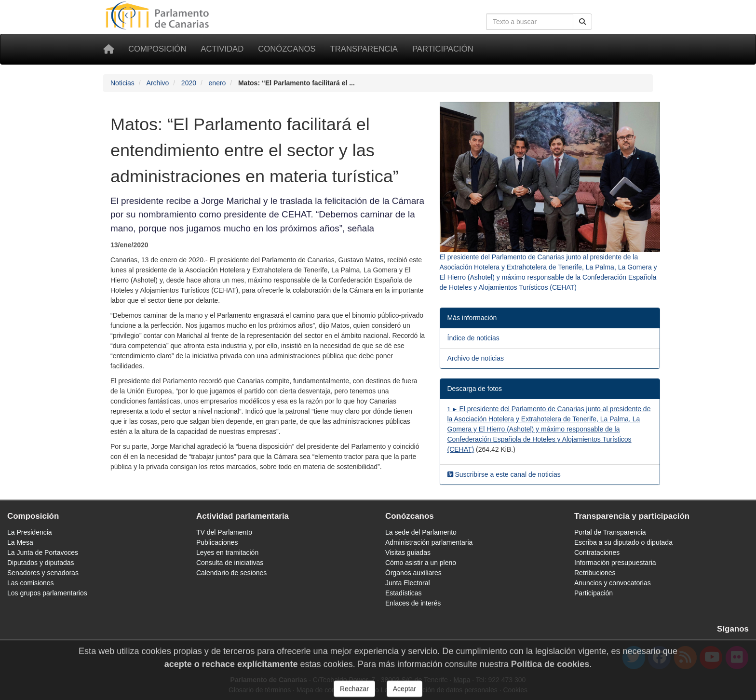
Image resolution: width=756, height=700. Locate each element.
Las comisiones (31, 583)
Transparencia (364, 49)
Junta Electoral (408, 583)
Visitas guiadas (408, 552)
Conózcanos (287, 49)
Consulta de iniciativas (230, 563)
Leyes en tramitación (227, 552)
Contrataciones (597, 552)
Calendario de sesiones (231, 573)
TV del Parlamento (224, 532)
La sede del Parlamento (421, 532)
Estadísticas (403, 593)
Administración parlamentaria (429, 542)
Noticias (122, 83)
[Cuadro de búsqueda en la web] (530, 22)
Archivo (158, 83)
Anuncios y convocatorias (613, 583)
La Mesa (20, 542)
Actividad (222, 49)
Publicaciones (217, 542)
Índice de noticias (473, 338)
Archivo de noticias (476, 358)
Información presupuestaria (615, 563)
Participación (443, 49)
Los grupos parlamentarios (47, 593)
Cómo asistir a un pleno (421, 563)
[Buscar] (582, 22)
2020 (189, 83)
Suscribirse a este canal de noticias (504, 474)
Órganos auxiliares (413, 573)
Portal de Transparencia (610, 532)
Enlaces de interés (413, 603)
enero (217, 83)
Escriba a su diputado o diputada (623, 542)
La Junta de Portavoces (43, 552)
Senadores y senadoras (43, 573)
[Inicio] (108, 49)
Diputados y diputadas (41, 563)
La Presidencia (30, 532)
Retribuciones (595, 573)
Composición (157, 49)
